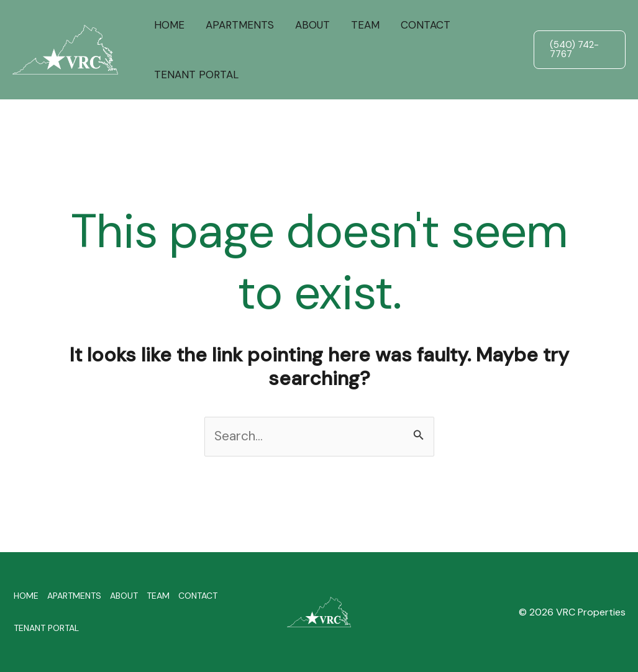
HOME (169, 25)
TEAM (365, 25)
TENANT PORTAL (196, 75)
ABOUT (312, 25)
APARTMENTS (240, 25)
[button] (580, 50)
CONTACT (426, 25)
